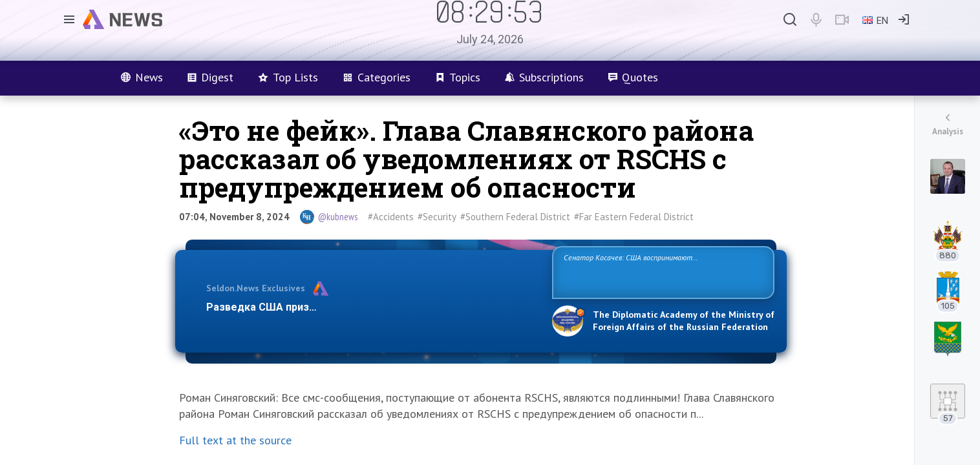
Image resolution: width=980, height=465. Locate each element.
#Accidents (391, 217)
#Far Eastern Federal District (634, 217)
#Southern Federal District (515, 217)
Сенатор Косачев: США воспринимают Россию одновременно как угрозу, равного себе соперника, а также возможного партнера (661, 272)
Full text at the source (235, 440)
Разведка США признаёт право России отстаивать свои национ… (372, 307)
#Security (437, 217)
